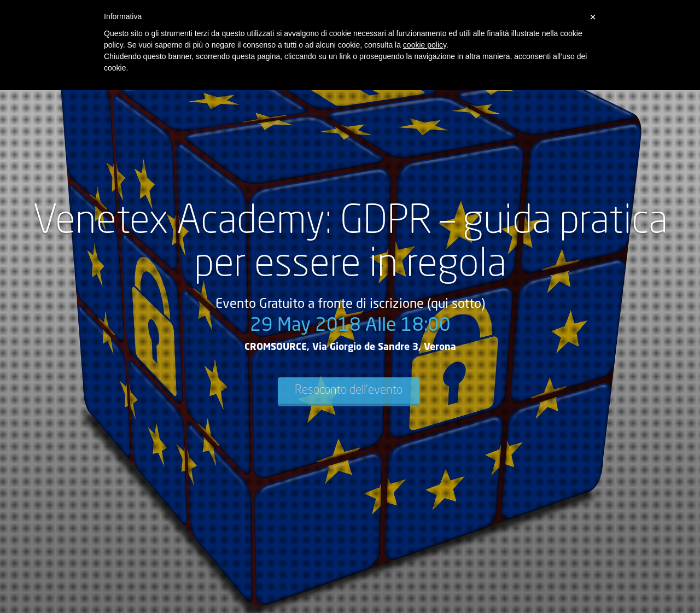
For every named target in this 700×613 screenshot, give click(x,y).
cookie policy (425, 45)
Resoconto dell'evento (349, 390)
